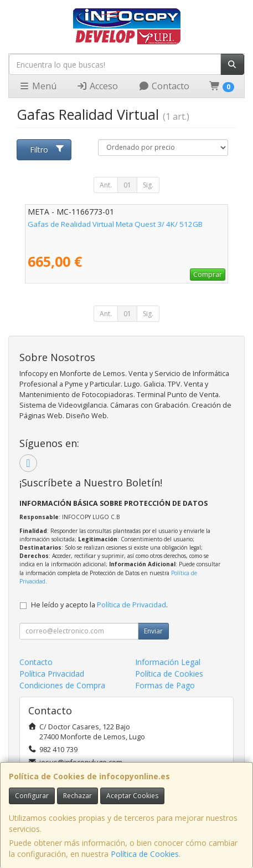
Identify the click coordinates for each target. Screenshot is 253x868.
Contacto (164, 86)
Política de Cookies (145, 854)
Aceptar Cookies (132, 796)
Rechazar (78, 796)
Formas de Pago (165, 685)
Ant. (106, 185)
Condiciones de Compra (62, 685)
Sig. (148, 185)
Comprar (208, 274)
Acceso (97, 86)
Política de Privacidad (131, 605)
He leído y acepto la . (99, 605)
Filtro (47, 149)
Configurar (32, 796)
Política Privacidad (52, 674)
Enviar (153, 631)
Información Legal (168, 662)
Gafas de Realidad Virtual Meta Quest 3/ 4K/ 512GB (115, 224)
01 (127, 185)
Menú (38, 86)
